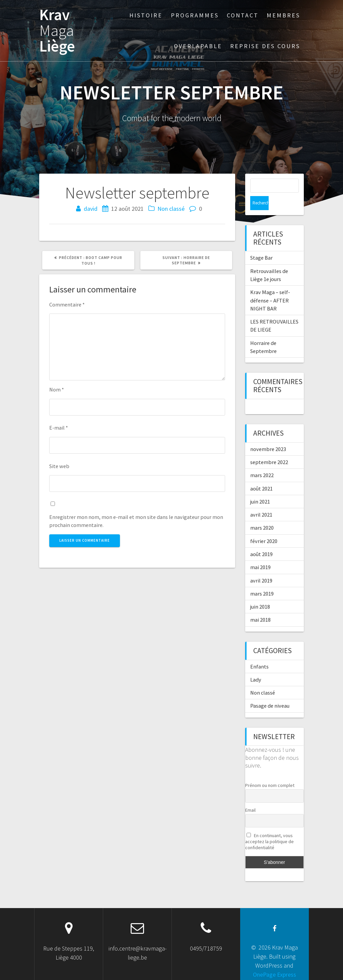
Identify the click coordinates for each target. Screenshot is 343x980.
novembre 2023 (268, 435)
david (91, 209)
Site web (59, 466)
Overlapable (198, 46)
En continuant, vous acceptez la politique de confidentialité (269, 827)
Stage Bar (261, 244)
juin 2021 (260, 487)
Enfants (259, 652)
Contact (243, 15)
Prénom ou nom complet (270, 771)
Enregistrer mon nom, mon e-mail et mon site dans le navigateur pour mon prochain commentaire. (136, 521)
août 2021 (261, 474)
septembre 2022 (269, 448)
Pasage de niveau (270, 692)
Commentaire (67, 304)
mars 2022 (262, 461)
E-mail (59, 428)
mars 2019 (262, 580)
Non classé (171, 209)
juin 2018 (260, 593)
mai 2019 (260, 553)
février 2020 (264, 527)
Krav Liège (57, 30)
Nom (57, 389)
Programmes (195, 15)
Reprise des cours (265, 46)
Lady (256, 665)
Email (250, 796)
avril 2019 (261, 566)
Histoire (146, 15)
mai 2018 (260, 606)
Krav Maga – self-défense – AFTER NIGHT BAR (270, 286)
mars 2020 (262, 514)
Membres (283, 15)
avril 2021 (261, 501)
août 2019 (261, 540)
